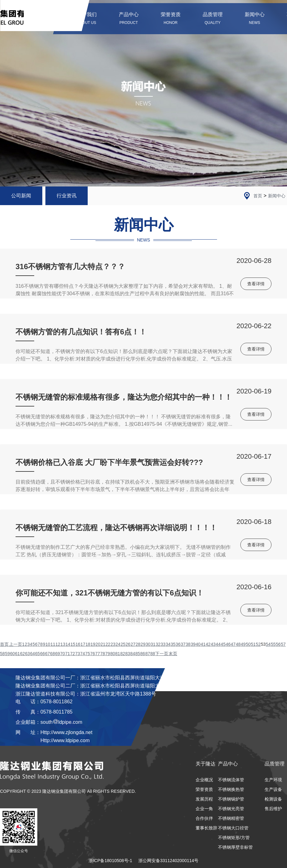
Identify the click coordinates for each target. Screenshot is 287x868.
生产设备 (273, 789)
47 (233, 644)
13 (63, 644)
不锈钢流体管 (231, 780)
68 (53, 654)
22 (108, 644)
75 (88, 654)
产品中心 (228, 764)
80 (113, 654)
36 (178, 644)
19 (93, 644)
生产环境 (273, 780)
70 (62, 654)
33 (163, 644)
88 (153, 654)
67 (48, 654)
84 (133, 654)
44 (218, 644)
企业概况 (204, 780)
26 (128, 644)
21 (103, 644)
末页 (173, 654)
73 (78, 654)
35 (173, 644)
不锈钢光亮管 (231, 809)
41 (203, 644)
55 (273, 644)
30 (148, 644)
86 (143, 654)
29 (143, 644)
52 (258, 644)
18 (88, 644)
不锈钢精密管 (231, 818)
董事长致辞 (206, 828)
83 (128, 654)
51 (253, 644)
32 (158, 644)
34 (168, 644)
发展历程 (204, 799)
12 (58, 644)
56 (278, 644)
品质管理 (275, 764)
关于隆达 (206, 764)
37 (183, 644)
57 (283, 644)
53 (263, 644)
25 (123, 644)
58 (2, 654)
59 (7, 654)
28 (138, 644)
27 (133, 644)
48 (238, 644)
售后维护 (273, 809)
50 (248, 644)
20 (98, 644)
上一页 (16, 644)
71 (67, 654)
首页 (258, 196)
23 (113, 644)
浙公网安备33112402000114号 (168, 861)
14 (68, 644)
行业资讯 (67, 196)
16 (78, 644)
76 (93, 654)
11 (53, 644)
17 (83, 644)
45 (223, 644)
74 (83, 654)
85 (138, 654)
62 (22, 654)
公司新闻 (21, 196)
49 (243, 644)
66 (43, 654)
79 (108, 654)
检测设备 (273, 799)
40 (198, 644)
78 (103, 654)
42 (208, 644)
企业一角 (204, 809)
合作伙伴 (204, 818)
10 (48, 644)
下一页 (162, 654)
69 (58, 654)
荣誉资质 (204, 789)
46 (228, 644)
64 (33, 654)
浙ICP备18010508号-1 (110, 861)
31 (153, 644)
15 (73, 644)
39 (193, 644)
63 (28, 654)
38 (188, 644)
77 (98, 654)
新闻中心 (277, 196)
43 (213, 644)
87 (148, 654)
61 (17, 654)
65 (38, 654)
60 (12, 654)
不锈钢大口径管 (233, 828)
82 (123, 654)
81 (118, 654)
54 (268, 644)
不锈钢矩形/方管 (234, 838)
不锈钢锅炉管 (231, 799)
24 (118, 644)
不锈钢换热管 (231, 789)
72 (73, 654)
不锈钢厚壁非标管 (235, 847)
